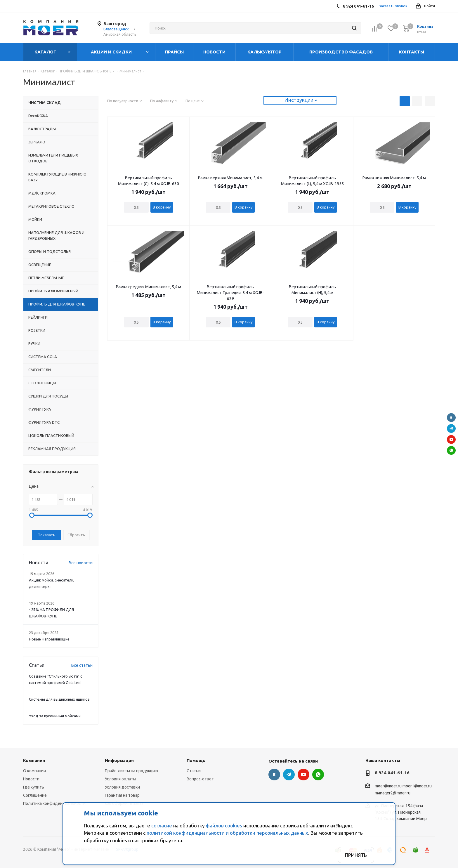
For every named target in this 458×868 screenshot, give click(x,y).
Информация (119, 760)
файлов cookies (224, 826)
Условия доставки (122, 787)
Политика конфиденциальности (54, 803)
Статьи (194, 771)
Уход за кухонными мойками (55, 716)
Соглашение (35, 795)
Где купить (34, 787)
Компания (34, 760)
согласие (162, 826)
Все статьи (82, 665)
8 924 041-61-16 (392, 773)
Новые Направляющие (49, 639)
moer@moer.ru (388, 786)
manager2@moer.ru (393, 793)
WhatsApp (451, 450)
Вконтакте (451, 418)
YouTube (451, 440)
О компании (34, 771)
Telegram (451, 428)
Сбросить (76, 535)
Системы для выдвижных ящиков (59, 699)
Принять (356, 855)
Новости (31, 779)
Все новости (81, 563)
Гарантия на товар (122, 795)
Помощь (196, 760)
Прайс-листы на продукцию (131, 771)
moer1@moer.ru (417, 786)
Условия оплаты (120, 779)
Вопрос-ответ (200, 779)
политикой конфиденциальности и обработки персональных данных (227, 833)
